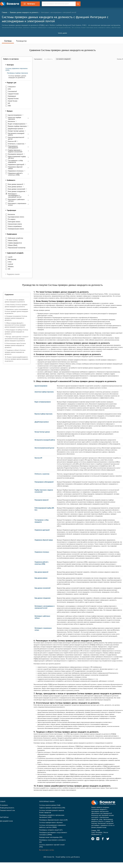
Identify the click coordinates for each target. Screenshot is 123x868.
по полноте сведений (63, 59)
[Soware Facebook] (103, 839)
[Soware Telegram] (93, 839)
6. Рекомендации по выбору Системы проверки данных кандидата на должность (16, 332)
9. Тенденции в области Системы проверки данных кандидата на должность (15, 352)
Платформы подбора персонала (17, 73)
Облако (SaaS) (13, 240)
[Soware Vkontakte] (98, 839)
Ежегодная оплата (14, 222)
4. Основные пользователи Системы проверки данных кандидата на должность (16, 318)
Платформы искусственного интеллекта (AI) (52, 841)
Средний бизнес (13, 94)
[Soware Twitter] (108, 839)
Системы (8, 41)
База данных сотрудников (17, 191)
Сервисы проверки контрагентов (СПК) (52, 808)
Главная (5, 12)
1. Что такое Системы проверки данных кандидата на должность (15, 301)
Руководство (21, 41)
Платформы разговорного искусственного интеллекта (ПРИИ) (53, 834)
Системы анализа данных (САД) (50, 805)
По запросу (12, 219)
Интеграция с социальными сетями (17, 204)
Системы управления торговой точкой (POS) (52, 846)
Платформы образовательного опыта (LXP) (53, 820)
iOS (9, 269)
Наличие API (12, 141)
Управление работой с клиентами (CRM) (15, 174)
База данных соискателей (17, 189)
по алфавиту (48, 59)
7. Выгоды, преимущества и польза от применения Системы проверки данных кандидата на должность (17, 339)
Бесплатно (11, 121)
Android (11, 264)
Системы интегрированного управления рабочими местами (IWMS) (52, 826)
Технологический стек (7, 810)
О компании (4, 805)
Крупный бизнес (13, 99)
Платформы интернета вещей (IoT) (51, 830)
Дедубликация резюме (16, 129)
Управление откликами (16, 171)
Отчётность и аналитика (16, 144)
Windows (11, 267)
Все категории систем (47, 850)
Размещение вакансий (15, 154)
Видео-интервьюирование (17, 124)
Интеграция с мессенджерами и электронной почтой (15, 195)
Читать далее (62, 33)
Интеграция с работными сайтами (16, 200)
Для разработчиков (6, 821)
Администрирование (15, 115)
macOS (10, 257)
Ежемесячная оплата (15, 224)
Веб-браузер (12, 259)
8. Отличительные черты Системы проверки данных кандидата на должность (15, 345)
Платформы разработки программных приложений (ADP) (52, 816)
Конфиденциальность (7, 808)
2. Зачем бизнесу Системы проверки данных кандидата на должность (16, 306)
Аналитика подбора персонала (15, 118)
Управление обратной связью (15, 168)
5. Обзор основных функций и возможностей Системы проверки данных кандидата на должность (15, 325)
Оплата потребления (15, 226)
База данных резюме (15, 187)
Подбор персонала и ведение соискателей (15, 151)
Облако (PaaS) (13, 245)
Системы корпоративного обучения (51, 822)
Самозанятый (12, 91)
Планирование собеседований (13, 147)
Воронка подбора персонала (17, 126)
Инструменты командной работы (16, 134)
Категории (29, 4)
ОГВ (9, 89)
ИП (9, 103)
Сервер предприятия (15, 243)
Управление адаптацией (16, 164)
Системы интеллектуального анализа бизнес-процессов (52, 811)
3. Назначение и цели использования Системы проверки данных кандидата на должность (16, 311)
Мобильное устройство (16, 238)
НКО (9, 106)
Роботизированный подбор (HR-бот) (17, 157)
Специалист (12, 87)
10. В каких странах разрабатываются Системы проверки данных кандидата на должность (16, 359)
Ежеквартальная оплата (16, 229)
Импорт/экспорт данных (16, 131)
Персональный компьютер (17, 248)
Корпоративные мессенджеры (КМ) (51, 837)
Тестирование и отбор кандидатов (15, 161)
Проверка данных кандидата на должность (24, 12)
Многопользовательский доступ (16, 138)
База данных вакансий (16, 184)
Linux (10, 262)
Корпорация (12, 96)
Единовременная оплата (16, 217)
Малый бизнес (13, 101)
